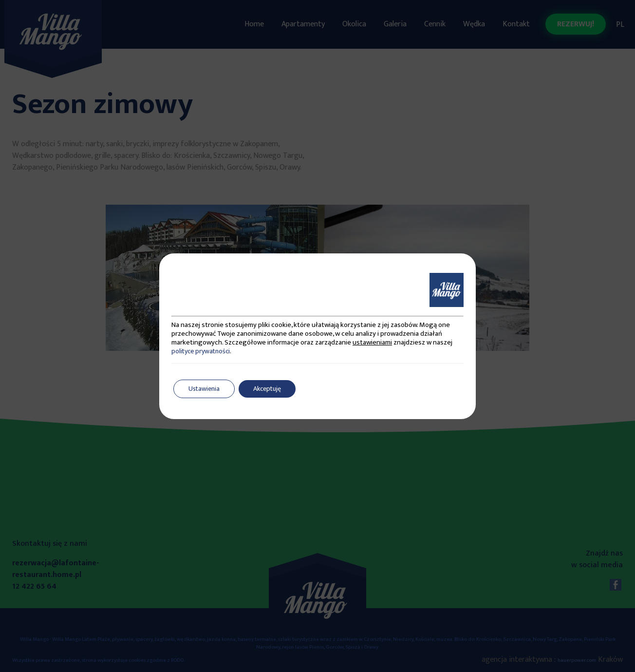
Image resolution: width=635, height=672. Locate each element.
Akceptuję (267, 389)
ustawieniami (372, 343)
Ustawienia (204, 389)
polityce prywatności (201, 351)
